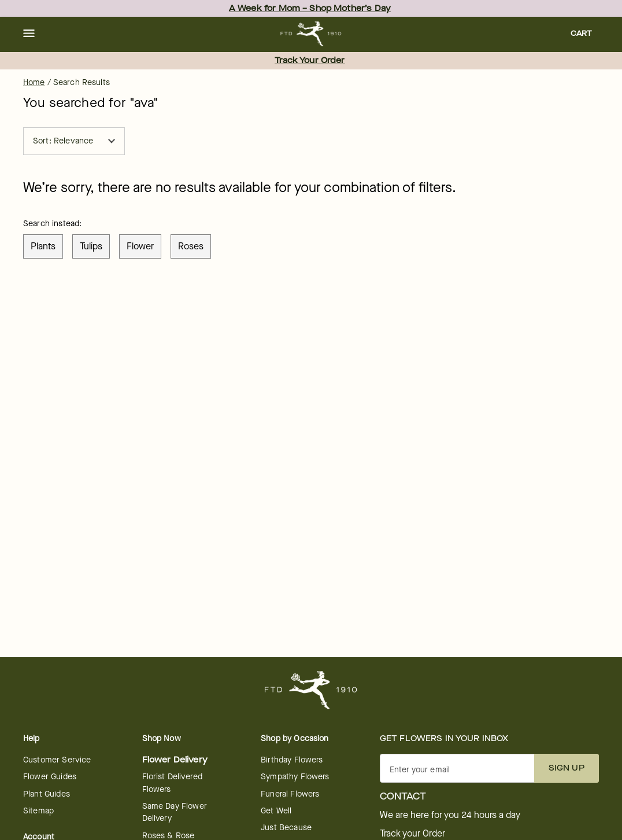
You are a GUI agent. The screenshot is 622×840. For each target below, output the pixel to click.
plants (43, 246)
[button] (29, 34)
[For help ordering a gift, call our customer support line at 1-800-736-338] (311, 34)
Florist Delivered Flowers (173, 783)
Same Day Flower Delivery (175, 812)
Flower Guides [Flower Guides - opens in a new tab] (50, 777)
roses (191, 246)
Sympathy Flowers (295, 777)
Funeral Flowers (290, 794)
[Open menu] (29, 34)
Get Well (276, 811)
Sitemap (38, 811)
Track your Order (412, 834)
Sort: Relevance (74, 141)
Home (34, 82)
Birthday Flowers (292, 760)
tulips (91, 246)
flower (140, 246)
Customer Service (57, 760)
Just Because (286, 828)
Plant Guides (47, 794)
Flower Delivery (175, 760)
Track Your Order (310, 60)
